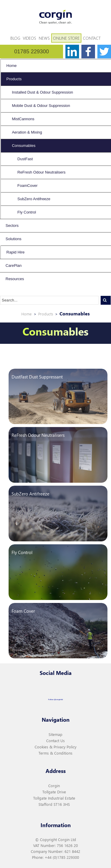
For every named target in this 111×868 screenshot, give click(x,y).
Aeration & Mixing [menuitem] (27, 132)
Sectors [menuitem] (12, 226)
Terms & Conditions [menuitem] (55, 753)
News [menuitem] (44, 38)
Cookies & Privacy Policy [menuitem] (55, 747)
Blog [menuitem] (15, 38)
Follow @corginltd (56, 699)
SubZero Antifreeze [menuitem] (34, 199)
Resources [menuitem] (15, 279)
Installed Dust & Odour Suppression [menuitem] (42, 92)
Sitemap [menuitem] (55, 734)
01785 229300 (32, 51)
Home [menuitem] (12, 66)
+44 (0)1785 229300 (62, 857)
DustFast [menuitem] (25, 159)
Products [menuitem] (14, 79)
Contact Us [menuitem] (55, 741)
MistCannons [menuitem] (23, 119)
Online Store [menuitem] (66, 38)
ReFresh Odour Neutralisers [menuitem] (42, 172)
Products (46, 314)
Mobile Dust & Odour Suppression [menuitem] (41, 106)
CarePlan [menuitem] (14, 265)
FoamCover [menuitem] (28, 186)
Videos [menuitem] (29, 38)
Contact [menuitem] (92, 38)
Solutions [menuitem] (13, 239)
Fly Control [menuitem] (27, 212)
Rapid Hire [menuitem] (16, 252)
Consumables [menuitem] (24, 146)
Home (26, 314)
